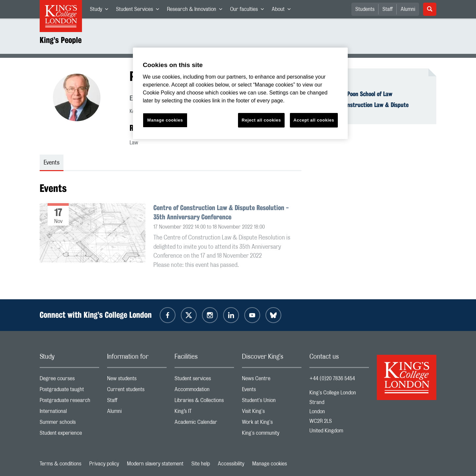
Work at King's (272, 424)
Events (272, 391)
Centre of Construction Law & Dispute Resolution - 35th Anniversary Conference (221, 212)
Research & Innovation (197, 11)
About (283, 11)
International (69, 413)
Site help (201, 464)
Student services (204, 380)
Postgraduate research (69, 402)
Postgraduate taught (69, 391)
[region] (240, 93)
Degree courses (69, 380)
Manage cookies (270, 464)
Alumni (408, 9)
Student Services (139, 11)
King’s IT (204, 413)
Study (101, 11)
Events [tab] (52, 163)
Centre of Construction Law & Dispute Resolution (363, 108)
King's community (272, 435)
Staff (388, 9)
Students (365, 9)
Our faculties (249, 11)
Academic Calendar (204, 424)
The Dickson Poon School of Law (355, 94)
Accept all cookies (314, 120)
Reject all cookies (261, 120)
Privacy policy (104, 464)
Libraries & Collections (204, 402)
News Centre (272, 380)
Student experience (69, 435)
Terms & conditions (60, 464)
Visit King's (272, 413)
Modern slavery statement (155, 464)
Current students (137, 391)
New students (137, 380)
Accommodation (204, 391)
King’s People (61, 40)
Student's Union (272, 402)
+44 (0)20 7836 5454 (332, 379)
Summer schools (69, 424)
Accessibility (231, 464)
